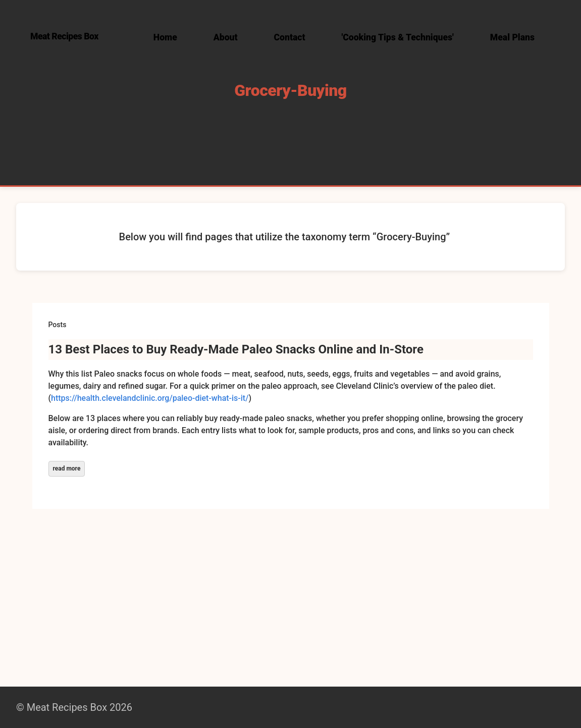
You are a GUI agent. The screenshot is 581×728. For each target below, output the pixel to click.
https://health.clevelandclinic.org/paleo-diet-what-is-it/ (150, 398)
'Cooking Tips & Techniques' (398, 37)
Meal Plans (512, 37)
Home (165, 37)
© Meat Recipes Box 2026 (74, 707)
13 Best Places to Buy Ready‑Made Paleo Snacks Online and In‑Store (236, 349)
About (226, 37)
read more (67, 469)
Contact (290, 37)
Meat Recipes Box (64, 36)
